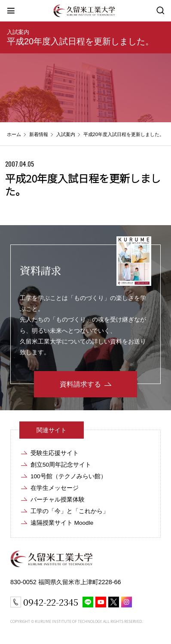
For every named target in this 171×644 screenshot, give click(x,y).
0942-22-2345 (51, 602)
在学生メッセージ (55, 488)
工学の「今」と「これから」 (70, 511)
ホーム (14, 134)
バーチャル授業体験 (58, 500)
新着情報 (39, 134)
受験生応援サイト (55, 453)
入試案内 (18, 32)
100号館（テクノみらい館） (69, 476)
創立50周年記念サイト (61, 465)
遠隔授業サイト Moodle (62, 523)
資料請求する (80, 384)
